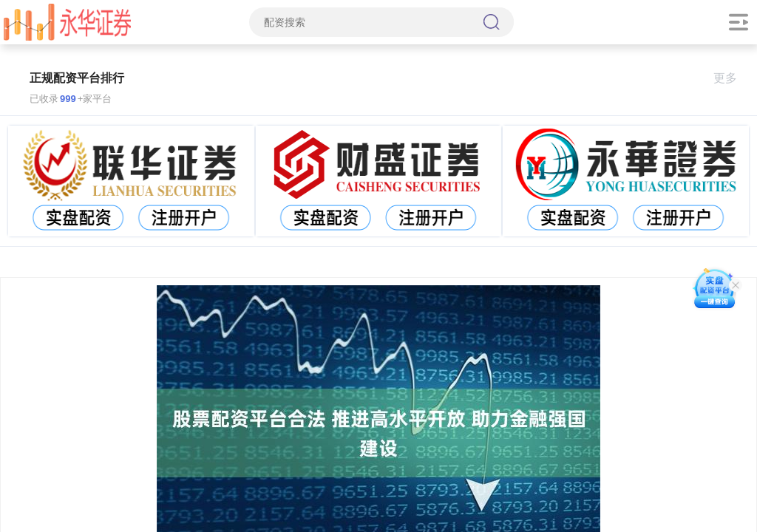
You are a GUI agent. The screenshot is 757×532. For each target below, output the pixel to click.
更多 (731, 78)
